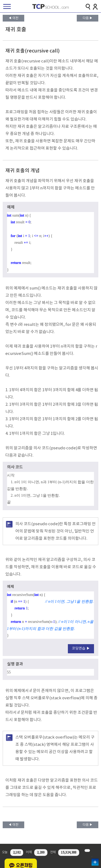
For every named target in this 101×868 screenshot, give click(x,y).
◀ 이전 (13, 18)
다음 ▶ (88, 18)
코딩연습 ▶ (81, 649)
